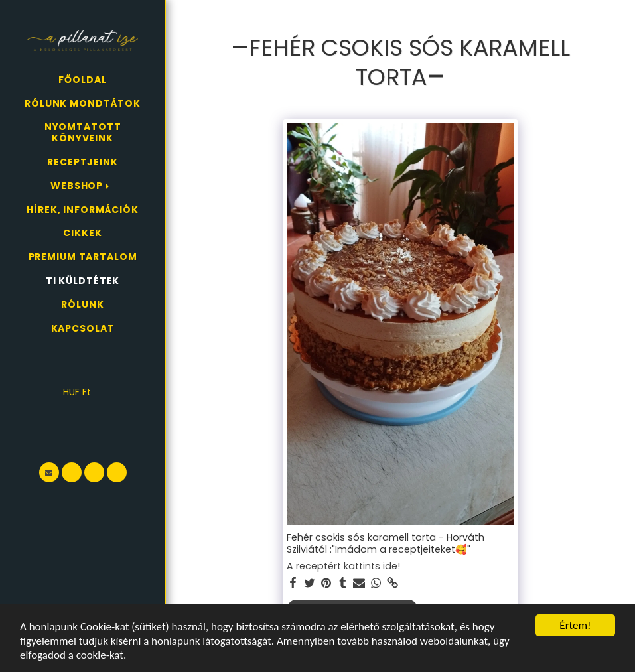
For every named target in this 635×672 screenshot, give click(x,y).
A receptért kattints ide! (343, 567)
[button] (83, 412)
